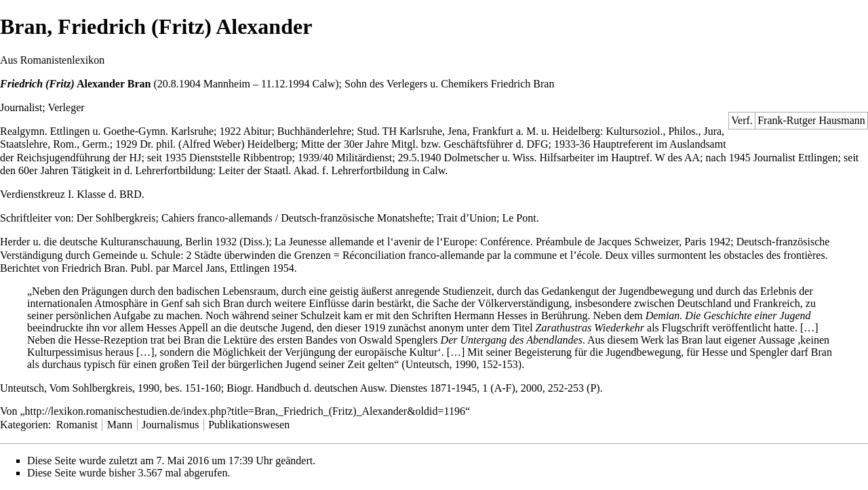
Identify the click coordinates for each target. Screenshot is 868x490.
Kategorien (24, 425)
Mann (120, 425)
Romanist (77, 425)
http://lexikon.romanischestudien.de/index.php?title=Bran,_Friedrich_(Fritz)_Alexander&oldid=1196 (245, 411)
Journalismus (170, 425)
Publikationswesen (249, 425)
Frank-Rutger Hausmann (811, 120)
